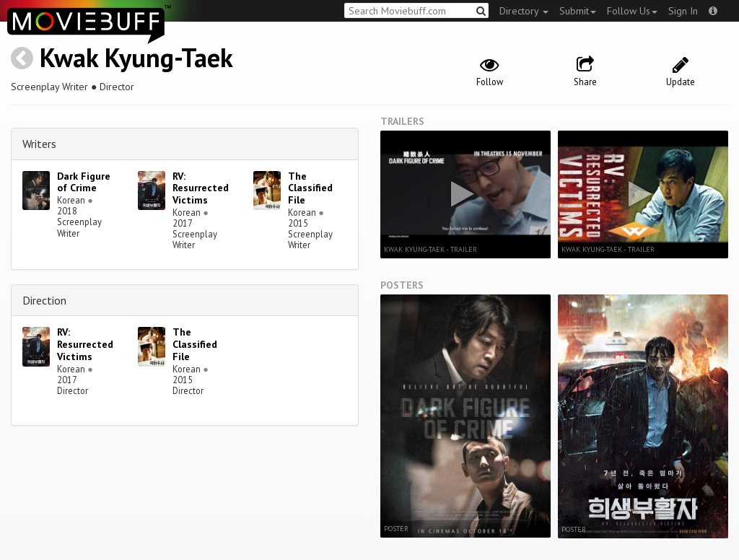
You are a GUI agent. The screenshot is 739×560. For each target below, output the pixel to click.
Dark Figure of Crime (84, 182)
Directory (524, 11)
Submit (578, 11)
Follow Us (632, 11)
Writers (39, 144)
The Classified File (310, 188)
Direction (44, 300)
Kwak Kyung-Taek (136, 57)
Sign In (683, 11)
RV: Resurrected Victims (201, 188)
